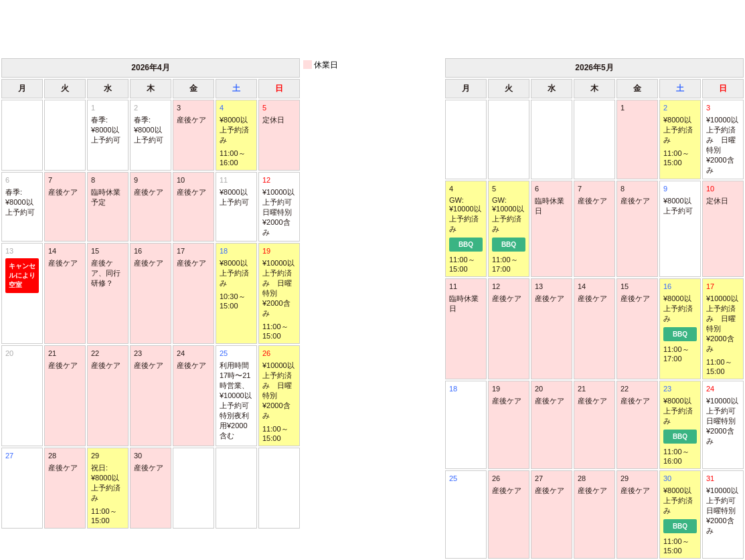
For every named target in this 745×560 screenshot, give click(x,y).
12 (279, 207)
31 (723, 505)
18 (453, 389)
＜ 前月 (52, 28)
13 (22, 270)
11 (236, 192)
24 (723, 415)
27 (9, 456)
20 (9, 353)
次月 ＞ (693, 28)
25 (236, 395)
